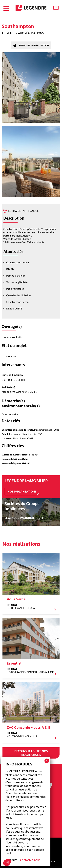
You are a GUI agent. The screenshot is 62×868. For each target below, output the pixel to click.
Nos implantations (22, 492)
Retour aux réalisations (25, 33)
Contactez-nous (30, 860)
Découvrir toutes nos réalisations (31, 753)
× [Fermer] (47, 761)
